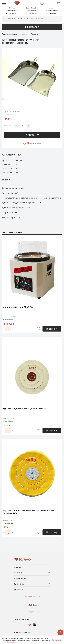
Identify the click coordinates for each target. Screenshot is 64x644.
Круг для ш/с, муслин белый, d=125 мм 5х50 (24, 409)
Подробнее (11, 642)
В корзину (32, 135)
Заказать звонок (32, 597)
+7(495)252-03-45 (12, 10)
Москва (12, 8)
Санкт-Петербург (32, 8)
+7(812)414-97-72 (32, 10)
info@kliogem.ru (34, 605)
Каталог (32, 27)
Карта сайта (34, 612)
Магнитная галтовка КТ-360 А (18, 307)
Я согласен (57, 640)
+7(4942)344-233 (52, 10)
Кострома (52, 8)
